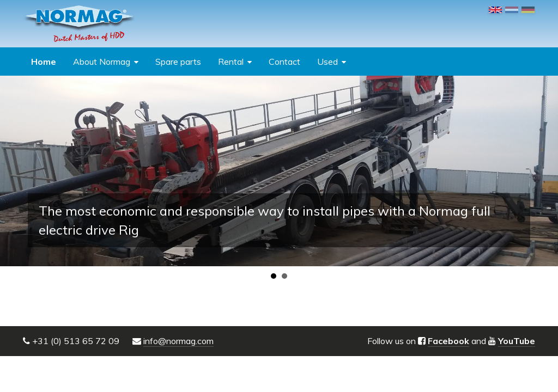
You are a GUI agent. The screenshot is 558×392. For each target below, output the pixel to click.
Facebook (448, 341)
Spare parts (178, 62)
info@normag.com (178, 341)
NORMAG (79, 24)
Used (327, 62)
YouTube (517, 341)
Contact (284, 62)
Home (44, 62)
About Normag (102, 62)
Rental (231, 62)
